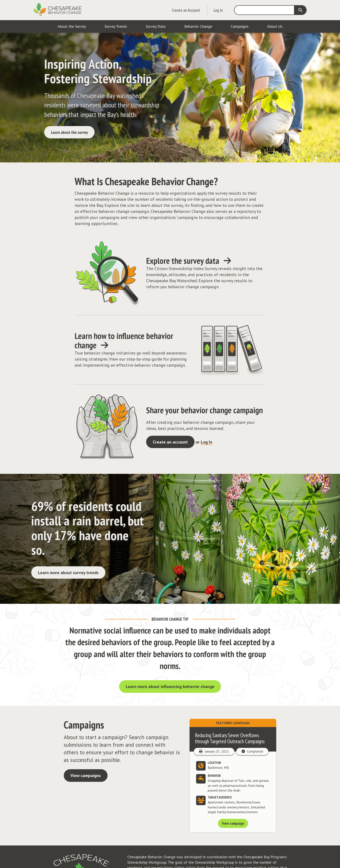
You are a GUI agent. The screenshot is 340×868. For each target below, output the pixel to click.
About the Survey (72, 26)
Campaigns (240, 26)
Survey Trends (116, 26)
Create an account (170, 442)
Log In (218, 10)
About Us (275, 26)
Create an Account (186, 10)
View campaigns (86, 776)
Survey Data (156, 26)
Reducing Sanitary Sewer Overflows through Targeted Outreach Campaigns (230, 738)
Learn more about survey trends (68, 573)
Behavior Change (198, 26)
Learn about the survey (69, 132)
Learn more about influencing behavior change (170, 687)
